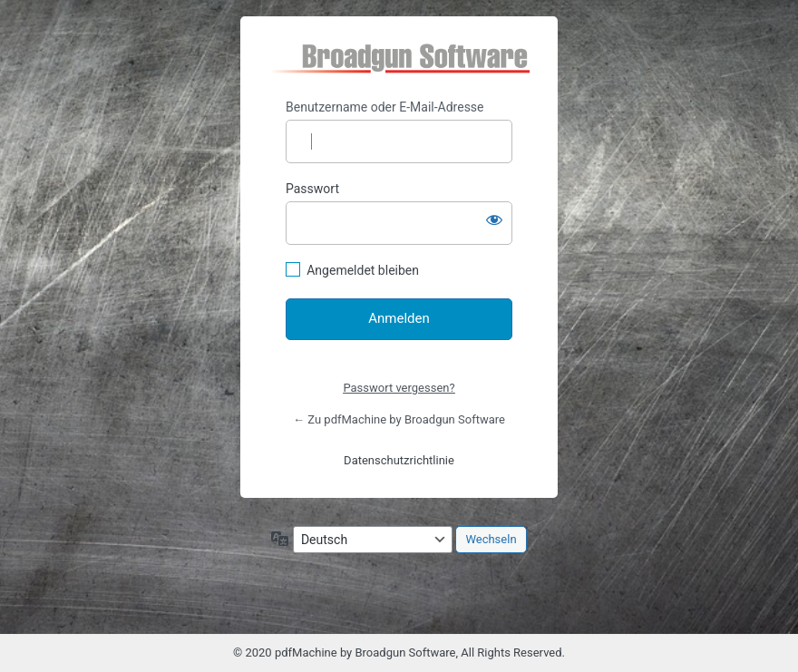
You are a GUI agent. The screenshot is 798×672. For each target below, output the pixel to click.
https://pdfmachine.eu (399, 58)
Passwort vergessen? (399, 388)
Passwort (312, 189)
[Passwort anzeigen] (494, 219)
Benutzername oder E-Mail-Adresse (385, 107)
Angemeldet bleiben (363, 270)
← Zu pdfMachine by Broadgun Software (399, 419)
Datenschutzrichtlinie (399, 460)
